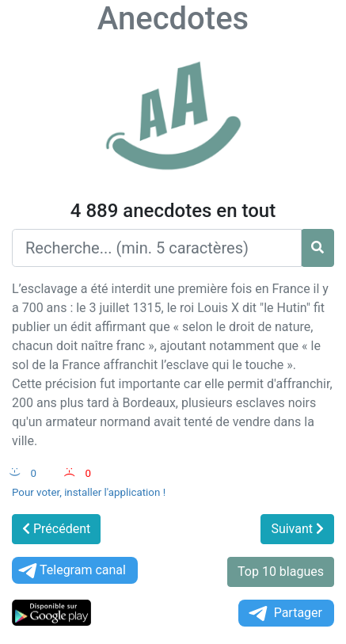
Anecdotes (173, 19)
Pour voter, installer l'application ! (89, 492)
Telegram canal (71, 571)
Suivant (297, 529)
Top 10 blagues (281, 572)
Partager (284, 614)
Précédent (56, 529)
